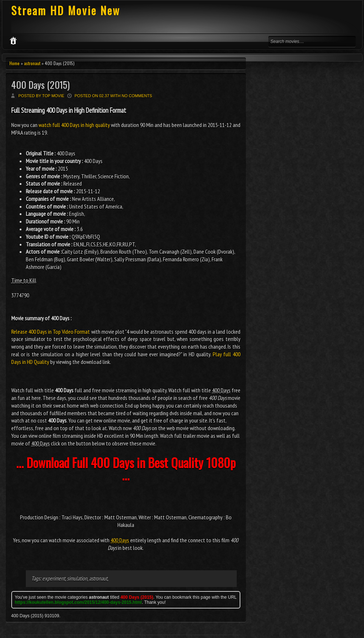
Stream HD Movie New (66, 10)
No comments (137, 96)
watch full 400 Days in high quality (74, 125)
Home (15, 63)
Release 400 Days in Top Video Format (51, 332)
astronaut (32, 63)
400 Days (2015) (41, 85)
